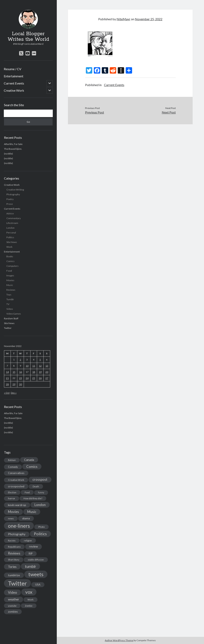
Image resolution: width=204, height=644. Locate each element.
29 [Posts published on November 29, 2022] (14, 384)
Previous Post (95, 112)
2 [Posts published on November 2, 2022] (20, 360)
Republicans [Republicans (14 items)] (14, 547)
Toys (9, 295)
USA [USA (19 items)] (38, 585)
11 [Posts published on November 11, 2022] (34, 366)
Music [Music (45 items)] (32, 512)
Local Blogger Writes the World (28, 37)
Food (9, 271)
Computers (12, 266)
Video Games (14, 314)
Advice (10, 213)
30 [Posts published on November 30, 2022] (21, 384)
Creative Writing (15, 190)
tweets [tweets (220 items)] (36, 574)
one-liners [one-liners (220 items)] (19, 526)
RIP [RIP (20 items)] (31, 554)
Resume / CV (13, 69)
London (10, 228)
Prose (10, 204)
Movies (10, 280)
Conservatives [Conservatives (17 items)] (16, 473)
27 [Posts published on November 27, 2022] (47, 378)
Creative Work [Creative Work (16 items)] (16, 480)
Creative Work (14, 90)
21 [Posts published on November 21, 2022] (7, 378)
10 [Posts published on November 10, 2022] (27, 366)
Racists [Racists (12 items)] (12, 541)
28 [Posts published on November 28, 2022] (7, 384)
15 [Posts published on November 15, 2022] (14, 372)
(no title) (8, 154)
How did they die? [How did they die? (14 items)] (33, 498)
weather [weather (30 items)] (14, 599)
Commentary (14, 218)
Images (10, 275)
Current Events (14, 83)
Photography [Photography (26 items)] (17, 534)
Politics (10, 237)
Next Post (169, 112)
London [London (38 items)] (40, 505)
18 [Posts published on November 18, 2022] (34, 372)
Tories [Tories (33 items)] (12, 567)
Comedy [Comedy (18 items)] (13, 467)
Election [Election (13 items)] (12, 492)
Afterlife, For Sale (13, 144)
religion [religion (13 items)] (28, 541)
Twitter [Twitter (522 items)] (17, 583)
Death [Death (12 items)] (36, 486)
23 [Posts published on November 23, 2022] (21, 378)
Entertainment (14, 76)
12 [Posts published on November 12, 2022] (40, 366)
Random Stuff (11, 318)
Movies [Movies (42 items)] (13, 512)
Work (9, 247)
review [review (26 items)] (33, 546)
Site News (12, 242)
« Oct (7, 393)
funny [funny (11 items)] (41, 492)
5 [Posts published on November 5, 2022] (40, 360)
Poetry (10, 199)
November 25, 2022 (149, 19)
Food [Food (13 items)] (27, 492)
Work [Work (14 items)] (30, 600)
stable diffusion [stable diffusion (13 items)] (36, 560)
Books (10, 256)
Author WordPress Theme (119, 640)
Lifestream (12, 223)
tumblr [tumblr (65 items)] (30, 566)
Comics (10, 261)
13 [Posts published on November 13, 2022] (47, 366)
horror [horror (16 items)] (12, 498)
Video (10, 309)
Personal (11, 233)
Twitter (8, 328)
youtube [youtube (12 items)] (12, 606)
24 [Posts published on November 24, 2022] (27, 378)
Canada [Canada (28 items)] (29, 460)
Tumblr (10, 299)
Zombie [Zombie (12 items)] (29, 606)
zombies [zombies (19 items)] (13, 612)
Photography (13, 194)
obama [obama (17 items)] (26, 518)
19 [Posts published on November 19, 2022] (40, 372)
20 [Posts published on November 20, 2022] (47, 372)
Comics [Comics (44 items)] (32, 467)
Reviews (11, 290)
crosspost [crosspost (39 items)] (40, 480)
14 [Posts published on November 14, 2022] (7, 372)
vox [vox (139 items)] (29, 592)
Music (10, 285)
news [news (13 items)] (11, 518)
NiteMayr (123, 19)
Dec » (14, 393)
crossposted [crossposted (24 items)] (16, 486)
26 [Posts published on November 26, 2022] (40, 378)
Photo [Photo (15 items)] (41, 527)
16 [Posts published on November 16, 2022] (21, 372)
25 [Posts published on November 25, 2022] (34, 378)
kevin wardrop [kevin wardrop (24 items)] (17, 505)
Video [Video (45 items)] (12, 592)
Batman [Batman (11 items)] (12, 460)
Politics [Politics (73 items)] (40, 534)
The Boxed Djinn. (13, 149)
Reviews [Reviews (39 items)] (14, 553)
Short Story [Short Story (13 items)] (14, 560)
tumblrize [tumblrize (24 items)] (14, 575)
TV (8, 304)
